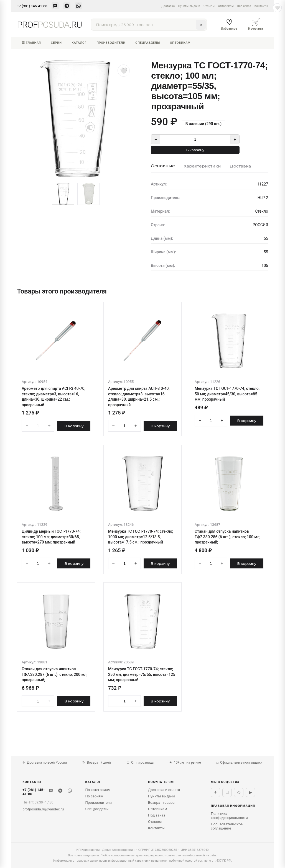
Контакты (261, 6)
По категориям (98, 790)
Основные (163, 166)
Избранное (229, 24)
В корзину (195, 150)
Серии (56, 43)
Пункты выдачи (189, 6)
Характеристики (202, 166)
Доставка (168, 6)
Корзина (256, 24)
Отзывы (209, 6)
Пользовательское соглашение (227, 826)
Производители (111, 43)
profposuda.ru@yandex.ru (43, 809)
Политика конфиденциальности (229, 816)
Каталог (79, 43)
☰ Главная (31, 43)
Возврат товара (161, 803)
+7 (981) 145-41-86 (32, 6)
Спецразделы (148, 43)
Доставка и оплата (164, 790)
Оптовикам (226, 6)
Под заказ (244, 6)
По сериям (94, 796)
